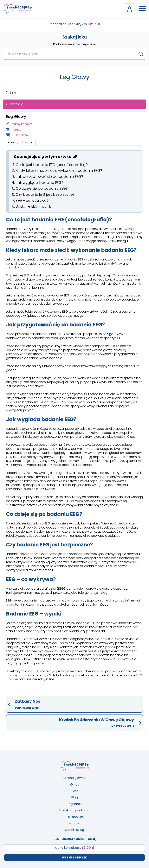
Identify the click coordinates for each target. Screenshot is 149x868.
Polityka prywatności (74, 810)
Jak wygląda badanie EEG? (39, 183)
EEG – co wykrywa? (32, 200)
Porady (16, 104)
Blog (74, 797)
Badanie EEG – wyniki (34, 206)
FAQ (75, 791)
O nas (75, 784)
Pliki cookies (75, 817)
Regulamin (74, 804)
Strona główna (74, 778)
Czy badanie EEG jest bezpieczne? (45, 194)
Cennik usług (74, 830)
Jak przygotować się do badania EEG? (49, 177)
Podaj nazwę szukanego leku (74, 45)
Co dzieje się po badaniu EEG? (42, 188)
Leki (13, 92)
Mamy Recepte (22, 124)
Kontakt (75, 823)
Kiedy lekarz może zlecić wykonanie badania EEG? (59, 171)
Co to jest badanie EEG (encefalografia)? (52, 165)
